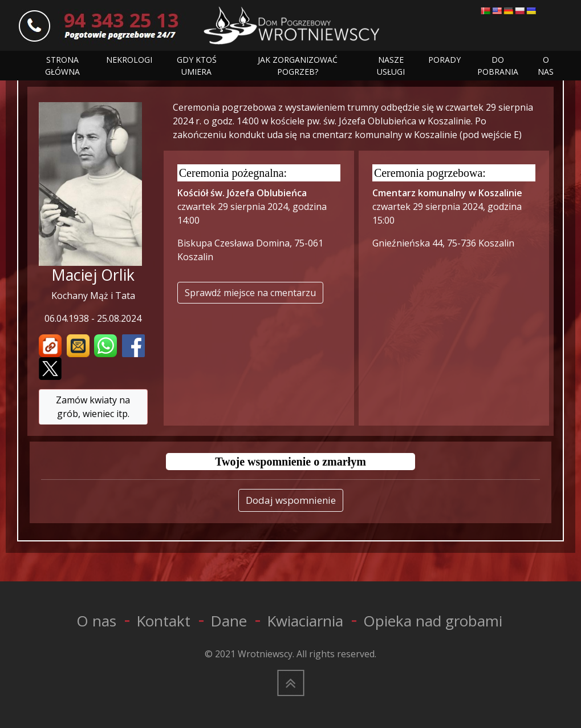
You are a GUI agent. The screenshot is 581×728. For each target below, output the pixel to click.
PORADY (444, 60)
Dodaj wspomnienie (291, 500)
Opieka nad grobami (433, 621)
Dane (229, 621)
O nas (96, 621)
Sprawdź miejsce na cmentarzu (250, 293)
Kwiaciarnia (305, 621)
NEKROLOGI (129, 60)
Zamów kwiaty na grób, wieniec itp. (93, 407)
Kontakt (163, 621)
